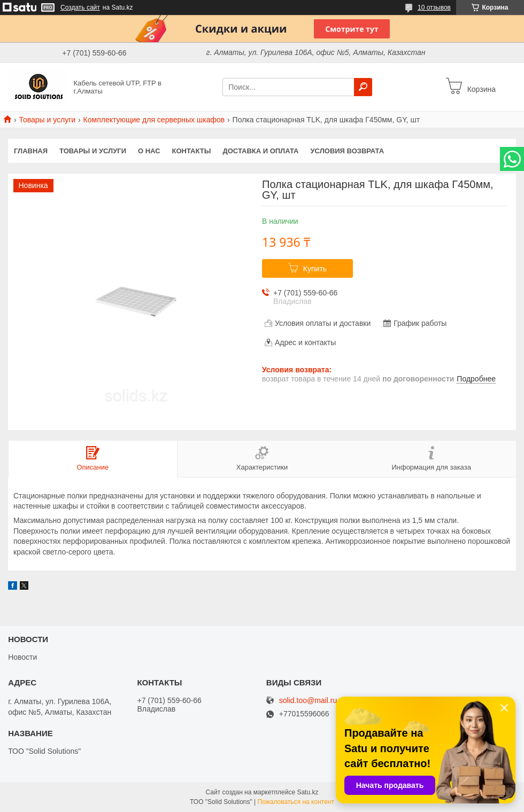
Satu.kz (307, 792)
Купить (315, 269)
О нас (149, 151)
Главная (31, 151)
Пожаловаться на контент (296, 802)
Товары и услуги (47, 120)
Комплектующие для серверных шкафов (154, 120)
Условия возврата (348, 151)
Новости (22, 657)
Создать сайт (80, 7)
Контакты (192, 151)
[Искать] (363, 87)
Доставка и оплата (260, 151)
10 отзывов (434, 7)
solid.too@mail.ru (308, 701)
